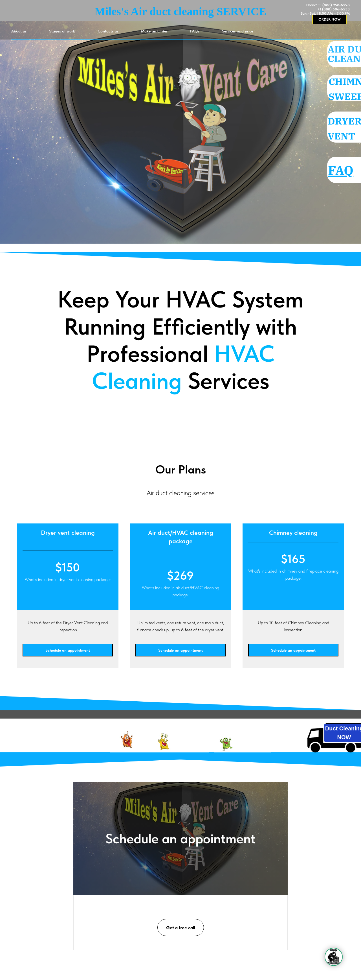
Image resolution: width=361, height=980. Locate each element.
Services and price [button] (238, 31)
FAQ (346, 170)
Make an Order (154, 31)
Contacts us (108, 31)
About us (19, 31)
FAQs (195, 31)
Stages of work (62, 31)
